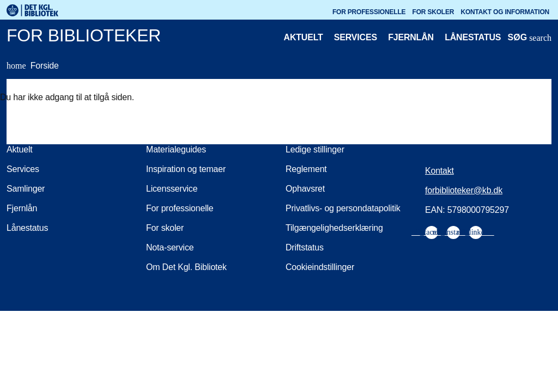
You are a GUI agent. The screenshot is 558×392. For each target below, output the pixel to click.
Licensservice (172, 189)
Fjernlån (411, 37)
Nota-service (170, 247)
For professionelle (369, 12)
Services (356, 37)
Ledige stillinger (315, 149)
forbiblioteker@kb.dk (464, 190)
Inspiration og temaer (186, 169)
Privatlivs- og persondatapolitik (343, 208)
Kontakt (439, 171)
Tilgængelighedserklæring (334, 228)
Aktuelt (304, 37)
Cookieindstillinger (320, 267)
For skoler (433, 12)
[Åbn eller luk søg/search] (530, 39)
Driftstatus (305, 247)
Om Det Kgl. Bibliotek (186, 267)
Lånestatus (473, 37)
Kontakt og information (505, 12)
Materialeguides (176, 149)
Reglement (306, 169)
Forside (33, 66)
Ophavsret (305, 189)
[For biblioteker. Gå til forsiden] (238, 38)
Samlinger (26, 189)
